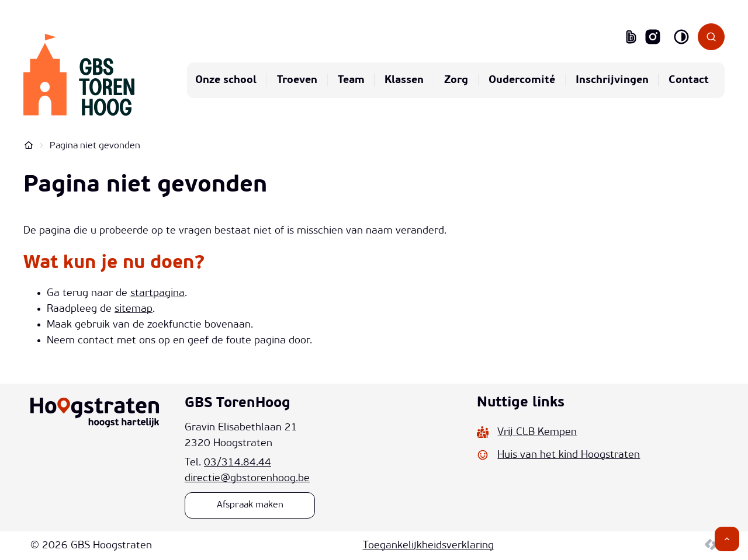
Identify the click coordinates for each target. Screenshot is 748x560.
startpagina (157, 293)
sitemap (134, 309)
